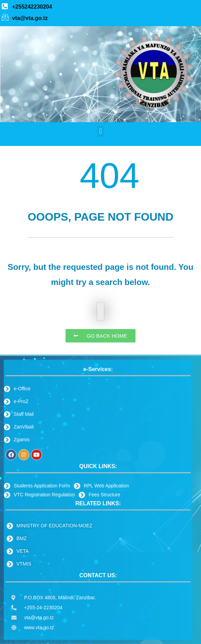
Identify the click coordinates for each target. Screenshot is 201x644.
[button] (100, 131)
